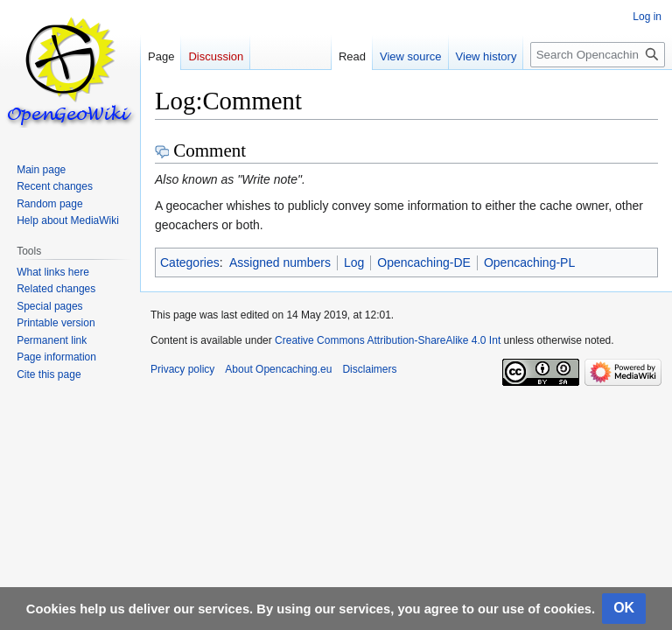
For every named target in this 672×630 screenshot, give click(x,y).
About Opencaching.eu (278, 369)
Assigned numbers (280, 262)
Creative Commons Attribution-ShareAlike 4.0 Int (388, 340)
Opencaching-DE (424, 262)
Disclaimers (369, 369)
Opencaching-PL (529, 262)
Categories (190, 262)
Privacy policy (182, 369)
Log (354, 262)
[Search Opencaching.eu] (598, 55)
